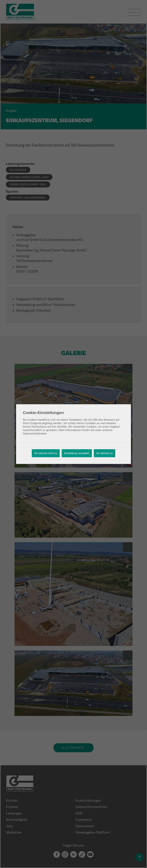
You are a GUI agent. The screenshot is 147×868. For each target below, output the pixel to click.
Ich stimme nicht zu (46, 453)
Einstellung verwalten (77, 453)
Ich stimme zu (105, 453)
